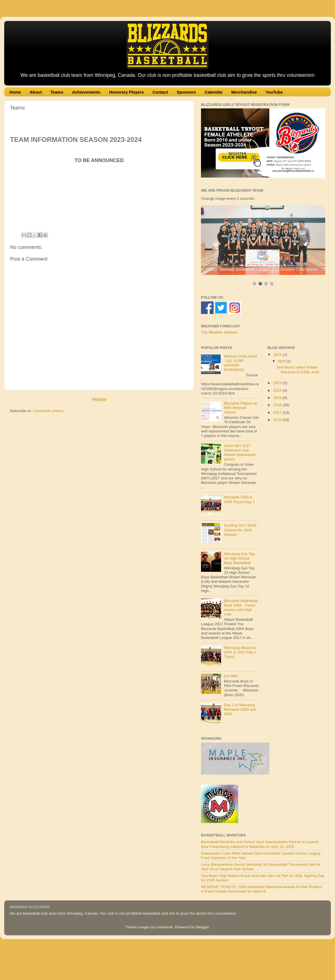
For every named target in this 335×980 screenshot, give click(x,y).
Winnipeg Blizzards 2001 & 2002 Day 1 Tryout (240, 652)
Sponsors (186, 92)
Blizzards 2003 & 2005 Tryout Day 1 (239, 499)
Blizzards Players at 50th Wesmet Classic (241, 408)
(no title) (231, 676)
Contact (160, 92)
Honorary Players (126, 92)
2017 (278, 412)
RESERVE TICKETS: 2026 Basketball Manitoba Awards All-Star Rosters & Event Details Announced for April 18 (261, 889)
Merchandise (244, 92)
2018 (278, 405)
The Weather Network (219, 332)
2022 (278, 390)
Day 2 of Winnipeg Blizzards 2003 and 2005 (240, 709)
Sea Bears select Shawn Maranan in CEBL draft (298, 369)
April (282, 361)
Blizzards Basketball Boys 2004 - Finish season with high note (241, 608)
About (36, 92)
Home (15, 92)
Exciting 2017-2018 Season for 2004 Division (240, 530)
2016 (278, 420)
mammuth (164, 927)
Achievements (86, 92)
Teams (57, 92)
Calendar (214, 92)
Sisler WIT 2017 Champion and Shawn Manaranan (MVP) (240, 453)
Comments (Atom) (48, 411)
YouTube (274, 92)
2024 (278, 355)
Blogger (202, 927)
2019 (278, 398)
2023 (278, 383)
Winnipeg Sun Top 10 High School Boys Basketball (239, 558)
